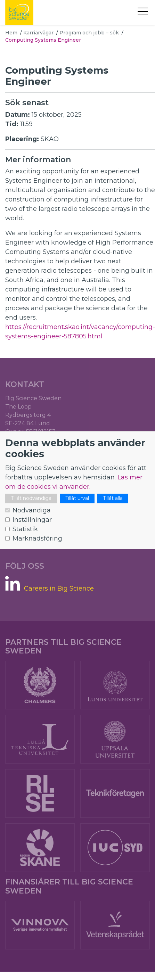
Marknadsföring (37, 538)
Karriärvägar (38, 33)
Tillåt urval (77, 498)
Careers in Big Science (59, 589)
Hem (11, 33)
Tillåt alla (113, 498)
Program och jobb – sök (89, 33)
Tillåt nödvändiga (31, 498)
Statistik (25, 529)
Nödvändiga (32, 510)
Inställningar (32, 520)
